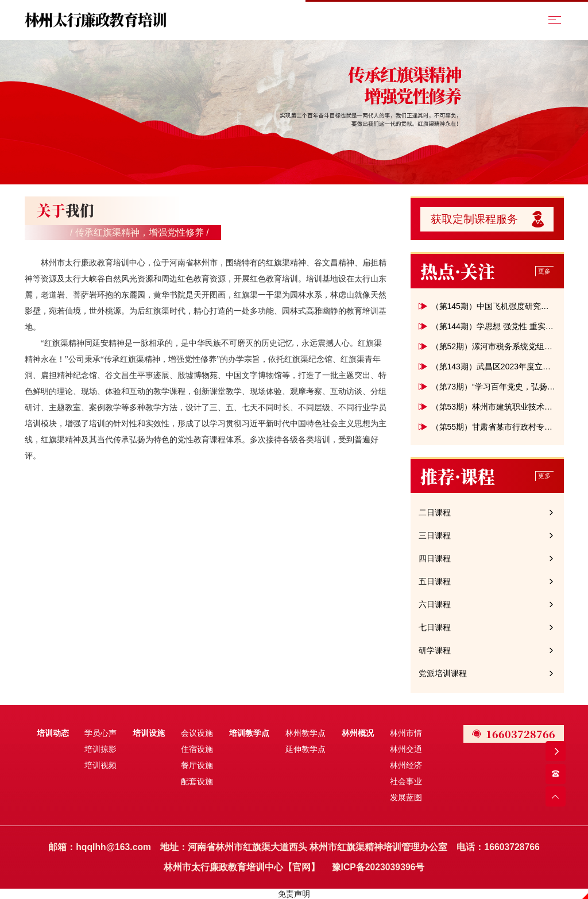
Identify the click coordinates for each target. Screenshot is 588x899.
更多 (544, 271)
